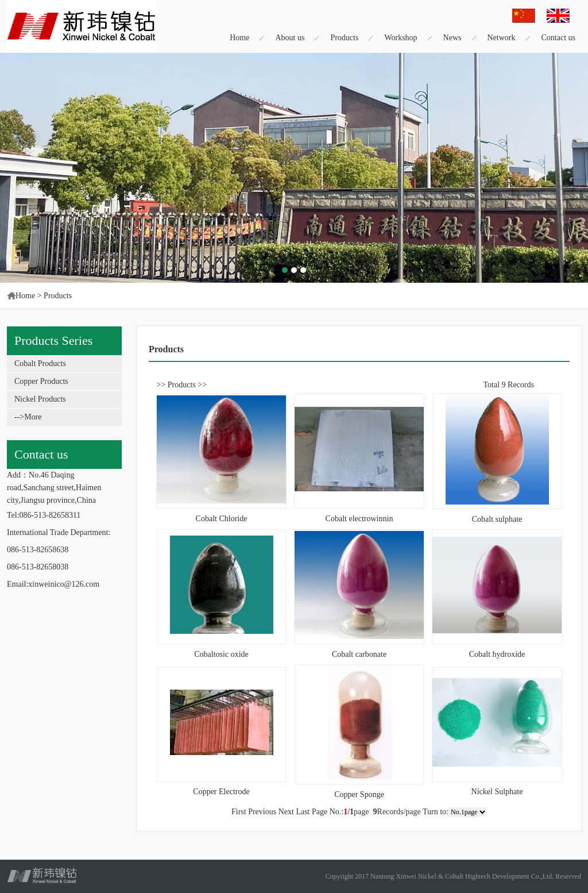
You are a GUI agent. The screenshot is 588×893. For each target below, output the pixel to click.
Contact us (559, 38)
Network (502, 38)
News (452, 38)
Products (344, 38)
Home (239, 38)
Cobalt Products (40, 363)
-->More (28, 417)
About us (290, 38)
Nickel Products (40, 399)
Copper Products (41, 381)
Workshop (401, 38)
